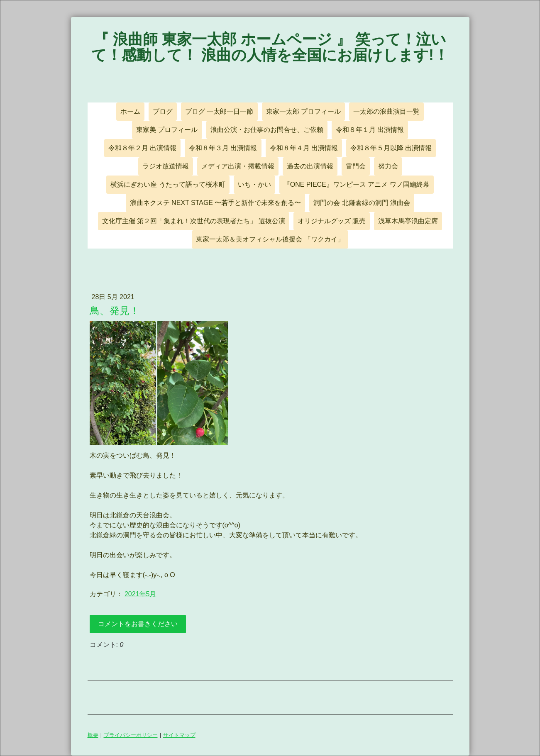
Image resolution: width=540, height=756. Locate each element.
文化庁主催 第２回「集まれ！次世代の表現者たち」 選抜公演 (194, 221)
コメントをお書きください (138, 624)
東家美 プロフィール (167, 130)
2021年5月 (140, 594)
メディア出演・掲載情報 (238, 166)
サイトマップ (179, 735)
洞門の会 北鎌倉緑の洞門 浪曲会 (362, 203)
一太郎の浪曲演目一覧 (386, 111)
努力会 (388, 166)
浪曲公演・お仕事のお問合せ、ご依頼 (267, 130)
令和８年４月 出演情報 (304, 148)
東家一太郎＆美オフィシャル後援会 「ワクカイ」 (270, 239)
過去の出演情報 (310, 166)
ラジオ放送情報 (166, 166)
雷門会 (356, 166)
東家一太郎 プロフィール (303, 111)
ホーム (130, 111)
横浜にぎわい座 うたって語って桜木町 (168, 184)
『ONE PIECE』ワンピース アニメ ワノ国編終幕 (357, 184)
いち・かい (254, 184)
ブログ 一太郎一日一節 (219, 111)
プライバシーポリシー (131, 735)
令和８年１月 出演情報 (370, 130)
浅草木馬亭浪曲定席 (408, 221)
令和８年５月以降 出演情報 (391, 148)
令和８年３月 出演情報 (223, 148)
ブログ (163, 111)
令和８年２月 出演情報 (142, 148)
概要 (93, 735)
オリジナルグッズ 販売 (332, 221)
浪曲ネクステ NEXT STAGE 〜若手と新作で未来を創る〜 (216, 203)
